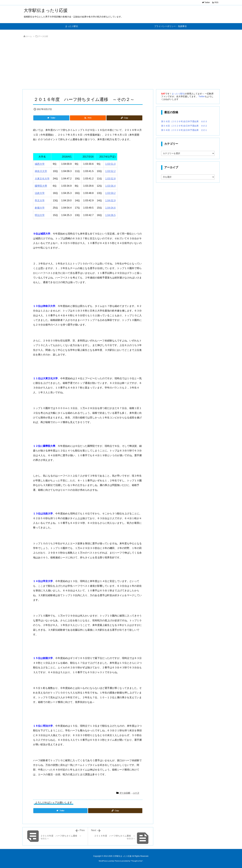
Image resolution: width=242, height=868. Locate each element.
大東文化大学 (42, 179)
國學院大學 (41, 186)
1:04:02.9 (110, 200)
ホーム (29, 36)
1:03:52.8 (110, 179)
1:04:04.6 (110, 208)
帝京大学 (40, 200)
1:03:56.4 (110, 186)
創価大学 (40, 208)
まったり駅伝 (178, 94)
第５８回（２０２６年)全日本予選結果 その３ (184, 121)
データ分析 (43, 36)
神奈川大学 (41, 171)
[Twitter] (51, 118)
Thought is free (137, 861)
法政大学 (40, 193)
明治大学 (40, 215)
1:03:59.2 (110, 193)
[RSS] (88, 118)
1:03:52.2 (110, 171)
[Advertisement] (115, 64)
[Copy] (124, 118)
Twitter (202, 96)
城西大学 (40, 164)
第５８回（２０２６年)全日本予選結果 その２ (184, 126)
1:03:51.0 (110, 164)
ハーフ (136, 793)
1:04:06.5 (110, 215)
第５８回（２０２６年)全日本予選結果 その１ (184, 130)
